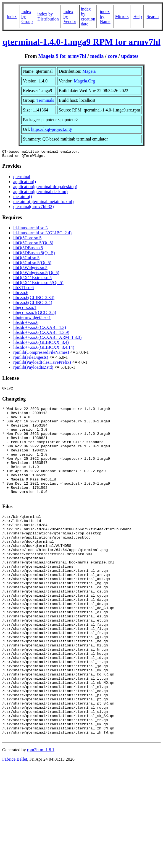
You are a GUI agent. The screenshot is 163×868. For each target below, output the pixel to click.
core (112, 56)
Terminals (45, 100)
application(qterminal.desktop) (40, 193)
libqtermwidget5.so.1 (32, 319)
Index (12, 16)
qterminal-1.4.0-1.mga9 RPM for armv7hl (81, 42)
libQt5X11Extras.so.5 (32, 279)
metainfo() (23, 198)
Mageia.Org (84, 81)
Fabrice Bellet (15, 825)
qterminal (22, 178)
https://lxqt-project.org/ (52, 129)
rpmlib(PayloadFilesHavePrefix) (42, 364)
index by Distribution (48, 16)
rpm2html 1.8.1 (41, 815)
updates (130, 56)
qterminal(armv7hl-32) (34, 208)
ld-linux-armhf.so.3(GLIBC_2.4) (42, 234)
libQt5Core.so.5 (27, 239)
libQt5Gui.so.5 (26, 259)
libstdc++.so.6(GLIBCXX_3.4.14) (44, 349)
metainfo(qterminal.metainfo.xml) (44, 203)
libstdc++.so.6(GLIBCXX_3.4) (41, 344)
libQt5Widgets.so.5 (30, 269)
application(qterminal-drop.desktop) (45, 188)
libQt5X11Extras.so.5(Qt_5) (38, 284)
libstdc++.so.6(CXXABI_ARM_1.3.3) (47, 339)
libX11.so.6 (23, 289)
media (97, 56)
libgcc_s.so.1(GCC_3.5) (35, 314)
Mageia (89, 71)
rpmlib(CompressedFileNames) (41, 354)
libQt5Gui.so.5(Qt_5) (32, 264)
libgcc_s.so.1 (25, 309)
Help (138, 16)
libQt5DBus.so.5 (28, 249)
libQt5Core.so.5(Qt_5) (33, 244)
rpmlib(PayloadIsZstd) (33, 369)
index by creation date (88, 16)
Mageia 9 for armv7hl (62, 56)
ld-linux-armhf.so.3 (30, 229)
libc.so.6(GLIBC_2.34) (34, 299)
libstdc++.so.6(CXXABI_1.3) (40, 329)
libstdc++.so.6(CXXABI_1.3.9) (41, 334)
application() (25, 183)
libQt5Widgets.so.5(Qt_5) (36, 274)
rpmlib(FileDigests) (31, 359)
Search (153, 16)
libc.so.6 (21, 294)
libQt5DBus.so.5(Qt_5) (34, 254)
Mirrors (122, 16)
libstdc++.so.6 (26, 324)
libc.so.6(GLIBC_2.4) (33, 304)
